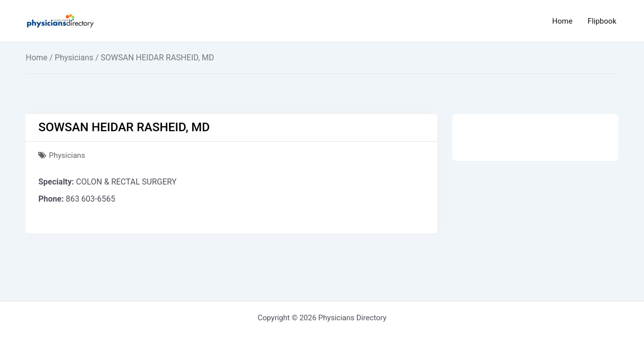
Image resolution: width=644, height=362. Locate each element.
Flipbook (602, 21)
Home (562, 21)
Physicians (74, 58)
